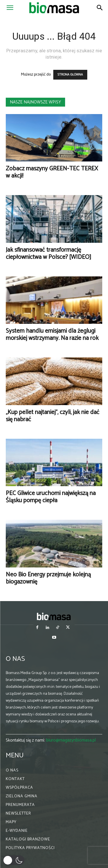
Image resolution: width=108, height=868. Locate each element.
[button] (10, 8)
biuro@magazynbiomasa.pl (71, 740)
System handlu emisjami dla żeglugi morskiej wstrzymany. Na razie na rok (52, 335)
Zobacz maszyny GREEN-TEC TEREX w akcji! (52, 172)
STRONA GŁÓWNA (70, 75)
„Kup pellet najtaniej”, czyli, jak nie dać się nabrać (53, 416)
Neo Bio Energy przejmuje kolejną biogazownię (48, 578)
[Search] (100, 8)
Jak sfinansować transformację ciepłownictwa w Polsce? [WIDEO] (49, 254)
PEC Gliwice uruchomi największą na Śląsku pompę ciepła (51, 497)
